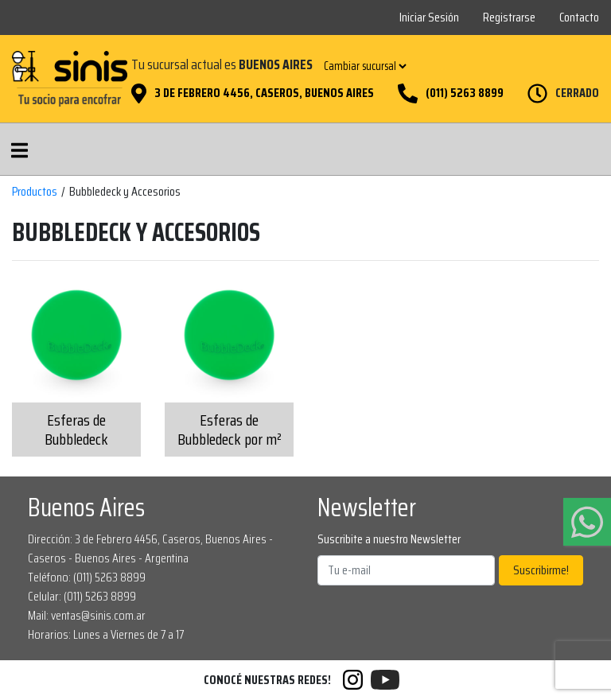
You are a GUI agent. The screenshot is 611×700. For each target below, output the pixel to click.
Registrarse (509, 17)
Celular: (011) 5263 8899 (82, 596)
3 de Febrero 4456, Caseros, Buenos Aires (264, 93)
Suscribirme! (541, 570)
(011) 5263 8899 (465, 93)
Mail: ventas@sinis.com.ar (87, 615)
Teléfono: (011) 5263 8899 (87, 577)
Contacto (579, 17)
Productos (35, 192)
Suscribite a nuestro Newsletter (389, 539)
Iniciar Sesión (429, 17)
